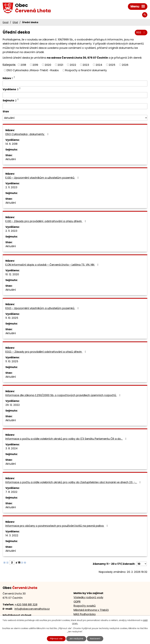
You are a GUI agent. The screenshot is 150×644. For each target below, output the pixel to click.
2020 (48, 65)
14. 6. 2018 (11, 144)
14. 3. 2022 (12, 535)
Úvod (5, 22)
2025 (112, 65)
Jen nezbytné (76, 639)
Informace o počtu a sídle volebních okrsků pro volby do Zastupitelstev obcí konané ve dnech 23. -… (74, 482)
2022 (73, 65)
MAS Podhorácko (85, 614)
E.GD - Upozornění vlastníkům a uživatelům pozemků (43, 178)
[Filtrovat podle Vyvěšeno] (75, 95)
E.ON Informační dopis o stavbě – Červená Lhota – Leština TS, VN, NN (53, 265)
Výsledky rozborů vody (88, 597)
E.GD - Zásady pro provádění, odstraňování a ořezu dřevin (46, 221)
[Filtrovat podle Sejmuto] (75, 106)
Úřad (15, 22)
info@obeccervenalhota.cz (32, 609)
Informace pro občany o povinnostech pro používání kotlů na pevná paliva (57, 526)
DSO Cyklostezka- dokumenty (28, 134)
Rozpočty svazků (85, 606)
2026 (125, 65)
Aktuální (11, 159)
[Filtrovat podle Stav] (75, 118)
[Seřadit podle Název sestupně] (15, 78)
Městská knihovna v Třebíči (91, 610)
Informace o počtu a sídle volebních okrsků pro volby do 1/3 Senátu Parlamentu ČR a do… (67, 439)
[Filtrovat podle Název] (75, 84)
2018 (23, 65)
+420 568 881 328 (26, 605)
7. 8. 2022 (11, 492)
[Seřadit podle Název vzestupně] (15, 77)
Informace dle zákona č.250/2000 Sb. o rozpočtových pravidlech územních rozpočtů (64, 395)
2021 (60, 65)
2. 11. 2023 (11, 187)
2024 (99, 65)
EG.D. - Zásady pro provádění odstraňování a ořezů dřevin (46, 352)
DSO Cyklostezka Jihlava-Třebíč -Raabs (33, 70)
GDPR (77, 602)
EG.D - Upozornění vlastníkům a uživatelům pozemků (43, 308)
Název (8, 78)
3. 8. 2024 (11, 448)
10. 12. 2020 (12, 274)
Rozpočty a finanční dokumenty (86, 70)
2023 (86, 65)
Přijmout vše (56, 639)
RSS (141, 32)
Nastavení (95, 639)
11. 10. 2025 (12, 318)
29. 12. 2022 (13, 405)
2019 (35, 65)
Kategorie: (9, 65)
